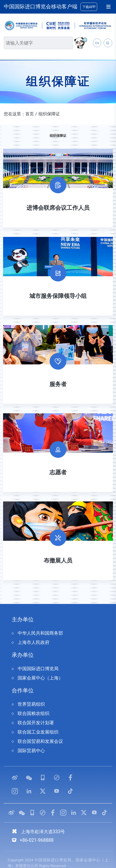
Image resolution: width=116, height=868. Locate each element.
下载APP (89, 7)
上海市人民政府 (34, 642)
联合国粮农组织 (34, 713)
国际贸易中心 (31, 751)
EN (97, 43)
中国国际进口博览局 (38, 669)
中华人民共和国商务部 (40, 633)
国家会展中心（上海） (40, 678)
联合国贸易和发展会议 (40, 741)
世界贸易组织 (31, 704)
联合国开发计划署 (36, 723)
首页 (30, 114)
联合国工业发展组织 (38, 732)
